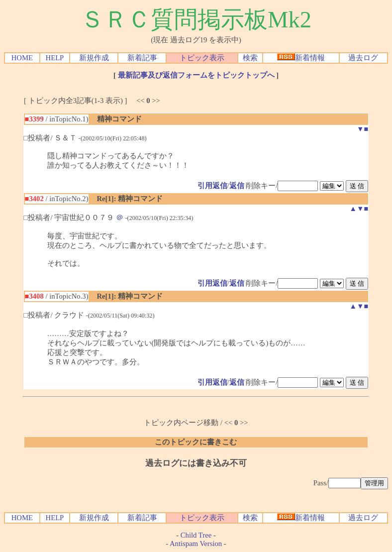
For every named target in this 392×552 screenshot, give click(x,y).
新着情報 (301, 58)
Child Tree (196, 535)
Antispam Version (196, 544)
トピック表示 (202, 58)
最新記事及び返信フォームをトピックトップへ (196, 75)
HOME (22, 58)
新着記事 (142, 58)
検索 (250, 58)
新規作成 (94, 58)
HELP (55, 58)
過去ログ (363, 58)
